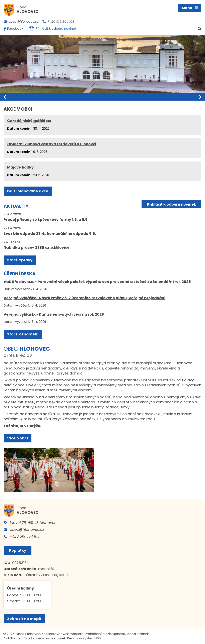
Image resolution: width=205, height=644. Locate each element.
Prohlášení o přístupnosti (105, 634)
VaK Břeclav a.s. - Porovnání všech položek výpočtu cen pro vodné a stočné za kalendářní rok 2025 (97, 282)
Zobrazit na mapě (24, 619)
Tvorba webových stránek (45, 638)
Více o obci (18, 438)
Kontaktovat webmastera (63, 634)
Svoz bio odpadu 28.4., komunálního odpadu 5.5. (50, 234)
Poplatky (18, 550)
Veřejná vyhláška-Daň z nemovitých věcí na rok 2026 (54, 314)
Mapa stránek (138, 634)
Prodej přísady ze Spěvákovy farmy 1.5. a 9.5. (46, 220)
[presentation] (5, 97)
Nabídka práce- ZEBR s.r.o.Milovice (37, 247)
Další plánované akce (28, 191)
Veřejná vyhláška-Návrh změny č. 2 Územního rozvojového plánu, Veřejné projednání (84, 298)
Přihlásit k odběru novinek (171, 204)
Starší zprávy (20, 260)
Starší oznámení (23, 334)
